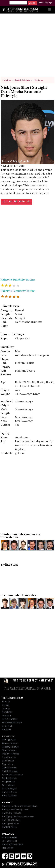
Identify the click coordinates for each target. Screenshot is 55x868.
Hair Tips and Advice (11, 820)
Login (50, 3)
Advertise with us (10, 719)
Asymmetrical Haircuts (12, 775)
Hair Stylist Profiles (11, 824)
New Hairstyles (9, 740)
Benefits (6, 705)
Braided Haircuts (10, 778)
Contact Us (7, 726)
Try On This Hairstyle (16, 202)
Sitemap (6, 709)
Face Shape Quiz (10, 841)
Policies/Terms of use (12, 723)
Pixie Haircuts (8, 764)
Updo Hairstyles (9, 768)
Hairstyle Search (9, 792)
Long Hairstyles (9, 757)
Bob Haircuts (8, 761)
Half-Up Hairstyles (10, 771)
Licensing (6, 716)
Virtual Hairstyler (10, 837)
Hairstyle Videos (9, 827)
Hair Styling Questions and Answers (18, 817)
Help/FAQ (6, 729)
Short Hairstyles (9, 750)
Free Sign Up (42, 3)
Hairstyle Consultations (13, 844)
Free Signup (7, 848)
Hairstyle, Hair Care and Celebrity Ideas (20, 806)
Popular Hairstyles (10, 743)
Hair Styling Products (12, 813)
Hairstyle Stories (9, 796)
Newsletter (7, 712)
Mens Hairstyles (9, 789)
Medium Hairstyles (11, 754)
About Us (6, 702)
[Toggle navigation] (50, 10)
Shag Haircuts (8, 782)
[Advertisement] (28, 46)
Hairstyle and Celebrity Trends (16, 810)
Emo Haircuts (8, 785)
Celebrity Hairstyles (11, 747)
